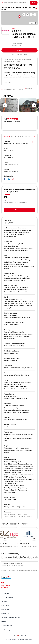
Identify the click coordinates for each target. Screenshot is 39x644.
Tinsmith (25, 514)
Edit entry (28, 89)
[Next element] (34, 105)
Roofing (19, 514)
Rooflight (29, 516)
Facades (6, 516)
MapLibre (32, 23)
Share (20, 89)
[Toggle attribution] (36, 23)
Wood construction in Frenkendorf (28, 570)
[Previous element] (5, 105)
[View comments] (35, 9)
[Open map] (33, 142)
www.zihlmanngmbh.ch (11, 172)
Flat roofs (13, 516)
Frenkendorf (12, 570)
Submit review (19, 210)
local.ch (4, 570)
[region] (19, 18)
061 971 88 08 (9, 158)
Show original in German (12, 62)
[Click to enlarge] (9, 105)
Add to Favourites (9, 89)
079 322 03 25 (9, 151)
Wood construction (9, 514)
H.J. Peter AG (25, 557)
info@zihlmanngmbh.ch (11, 165)
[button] (19, 17)
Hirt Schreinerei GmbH (10, 557)
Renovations (21, 516)
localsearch (23, 640)
